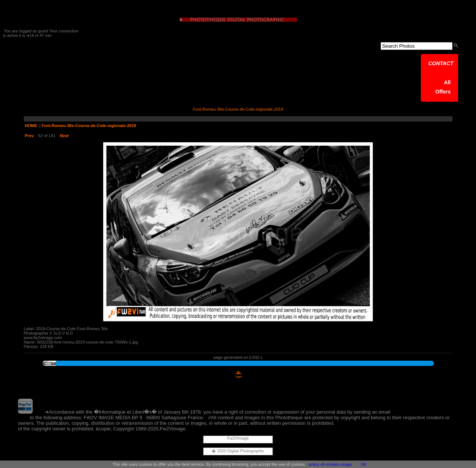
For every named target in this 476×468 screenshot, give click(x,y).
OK (364, 464)
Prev (29, 136)
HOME (31, 126)
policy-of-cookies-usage (330, 464)
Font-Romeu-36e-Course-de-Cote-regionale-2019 (89, 126)
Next (64, 136)
